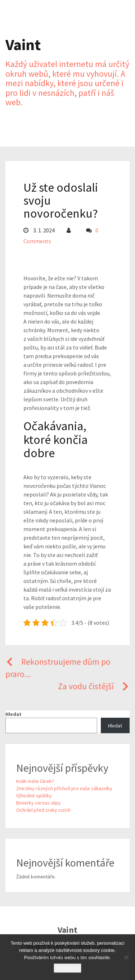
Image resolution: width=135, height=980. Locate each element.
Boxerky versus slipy (39, 803)
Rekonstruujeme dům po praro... (58, 668)
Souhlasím (67, 968)
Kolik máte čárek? (35, 781)
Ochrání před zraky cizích (43, 810)
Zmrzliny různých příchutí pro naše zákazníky (64, 788)
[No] (126, 957)
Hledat (13, 714)
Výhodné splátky (34, 796)
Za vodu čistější (94, 686)
